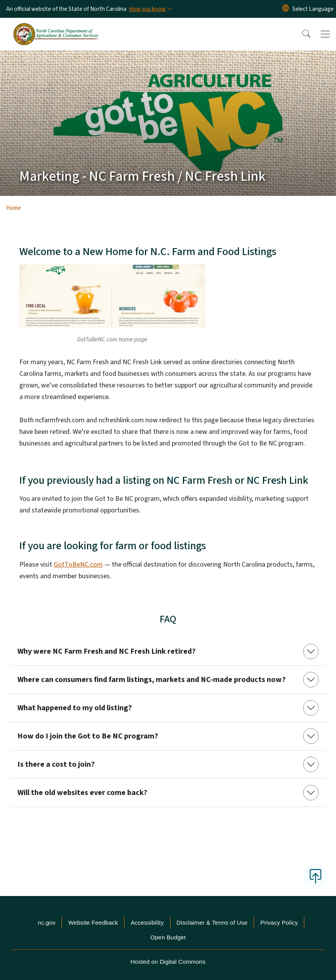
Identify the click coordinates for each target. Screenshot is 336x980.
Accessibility (147, 923)
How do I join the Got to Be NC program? (88, 736)
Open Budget (168, 937)
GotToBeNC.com (78, 565)
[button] (301, 34)
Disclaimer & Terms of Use (212, 923)
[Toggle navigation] (325, 34)
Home (14, 208)
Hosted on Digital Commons (168, 962)
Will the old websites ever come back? (82, 793)
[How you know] (150, 9)
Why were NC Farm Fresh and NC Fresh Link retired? (107, 651)
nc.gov (47, 923)
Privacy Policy (279, 923)
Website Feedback (93, 923)
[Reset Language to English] (286, 9)
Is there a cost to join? (56, 764)
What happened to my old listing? (75, 708)
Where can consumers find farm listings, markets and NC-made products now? (152, 680)
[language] (313, 9)
